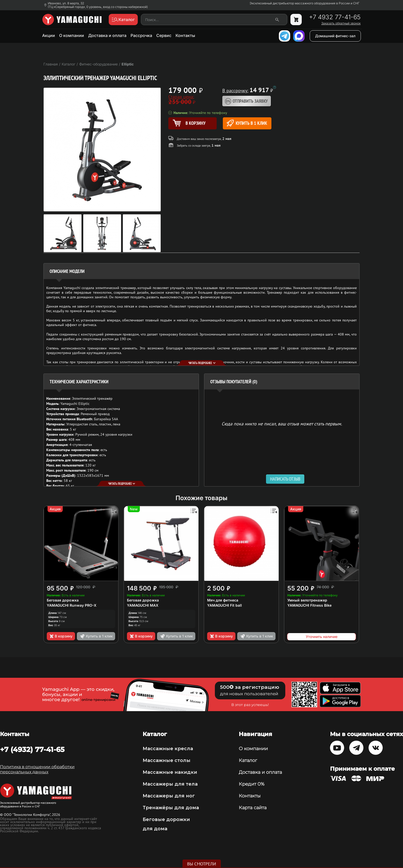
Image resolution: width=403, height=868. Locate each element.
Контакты (185, 35)
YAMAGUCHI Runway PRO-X (72, 605)
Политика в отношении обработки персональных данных (37, 769)
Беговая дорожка (63, 600)
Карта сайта (253, 808)
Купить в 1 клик (247, 123)
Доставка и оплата (107, 35)
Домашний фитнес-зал (335, 36)
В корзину (61, 636)
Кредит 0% (252, 784)
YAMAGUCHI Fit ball (225, 605)
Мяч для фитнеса (223, 600)
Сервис (164, 35)
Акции (49, 35)
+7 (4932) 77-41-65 (32, 749)
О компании (72, 35)
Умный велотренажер (307, 600)
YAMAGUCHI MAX (143, 605)
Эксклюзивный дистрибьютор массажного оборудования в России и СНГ (305, 3)
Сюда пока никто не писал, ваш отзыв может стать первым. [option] (282, 423)
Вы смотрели (202, 864)
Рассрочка (141, 35)
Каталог (248, 760)
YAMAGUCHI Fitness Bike (309, 605)
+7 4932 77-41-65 (335, 17)
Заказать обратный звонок (341, 23)
